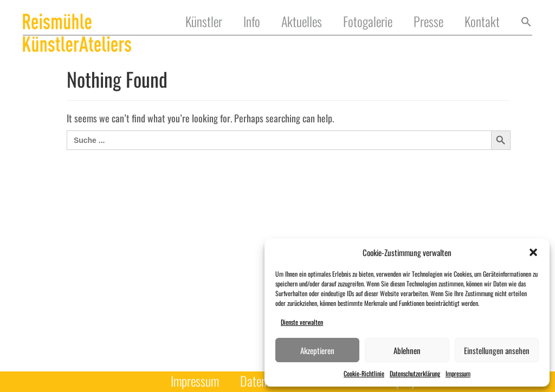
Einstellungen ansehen (497, 350)
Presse (428, 22)
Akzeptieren (317, 350)
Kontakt (482, 22)
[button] (533, 252)
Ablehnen (407, 350)
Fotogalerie (368, 22)
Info (252, 22)
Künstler (204, 22)
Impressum (458, 373)
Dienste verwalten (302, 322)
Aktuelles (302, 22)
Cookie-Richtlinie (364, 373)
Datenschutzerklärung (415, 373)
